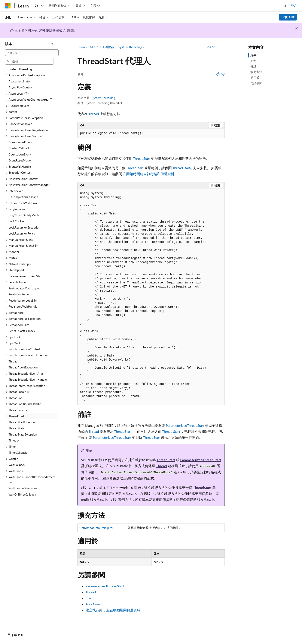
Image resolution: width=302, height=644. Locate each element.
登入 (294, 5)
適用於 (255, 77)
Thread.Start (171, 431)
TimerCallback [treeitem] (18, 453)
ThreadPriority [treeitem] (18, 410)
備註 (253, 66)
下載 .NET (288, 17)
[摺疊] (52, 44)
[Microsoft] (8, 6)
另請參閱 (256, 83)
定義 (253, 55)
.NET (92, 47)
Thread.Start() (182, 168)
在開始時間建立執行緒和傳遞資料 (149, 174)
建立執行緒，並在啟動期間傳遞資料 (113, 610)
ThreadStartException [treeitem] (23, 422)
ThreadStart (142, 158)
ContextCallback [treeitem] (19, 148)
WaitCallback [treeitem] (17, 465)
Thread (94, 114)
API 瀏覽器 (107, 47)
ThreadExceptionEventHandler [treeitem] (28, 379)
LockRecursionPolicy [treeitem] (22, 233)
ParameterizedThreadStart (185, 425)
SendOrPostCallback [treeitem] (22, 331)
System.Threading (130, 47)
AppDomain (94, 604)
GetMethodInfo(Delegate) (96, 528)
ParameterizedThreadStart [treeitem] (26, 276)
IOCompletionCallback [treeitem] (23, 197)
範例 (253, 61)
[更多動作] (221, 47)
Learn (81, 47)
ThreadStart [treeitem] (16, 416)
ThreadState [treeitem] (16, 428)
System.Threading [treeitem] (20, 69)
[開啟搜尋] (285, 6)
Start (89, 598)
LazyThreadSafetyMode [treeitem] (24, 215)
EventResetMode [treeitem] (20, 160)
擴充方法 (256, 72)
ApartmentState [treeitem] (19, 81)
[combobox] (32, 53)
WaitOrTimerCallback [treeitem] (22, 494)
